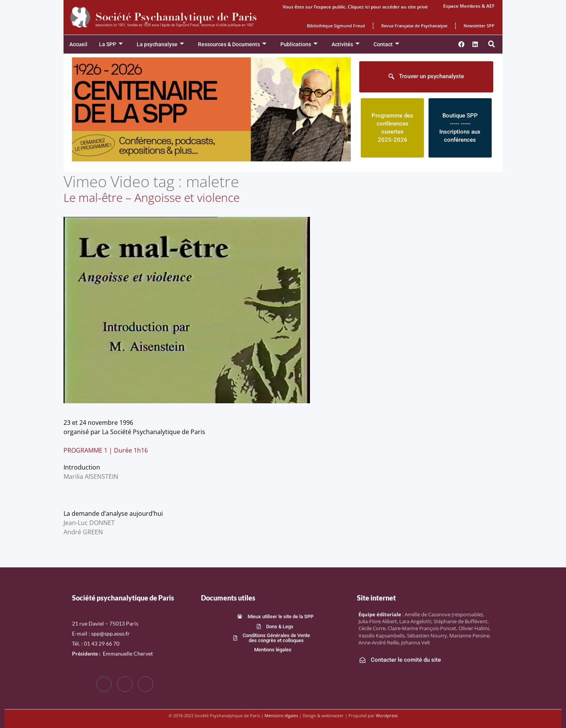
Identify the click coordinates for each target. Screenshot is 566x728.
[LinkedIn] (146, 684)
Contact (386, 44)
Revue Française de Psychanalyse (414, 26)
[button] (492, 44)
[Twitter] (125, 684)
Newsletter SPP (479, 26)
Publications (299, 44)
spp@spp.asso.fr (111, 633)
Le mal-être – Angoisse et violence (152, 197)
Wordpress (387, 715)
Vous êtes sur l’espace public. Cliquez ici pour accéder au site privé (355, 7)
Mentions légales (281, 715)
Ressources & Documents (232, 44)
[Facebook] (104, 684)
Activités (346, 44)
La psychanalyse (160, 44)
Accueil (78, 44)
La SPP (111, 44)
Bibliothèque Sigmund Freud (336, 26)
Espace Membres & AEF (469, 6)
